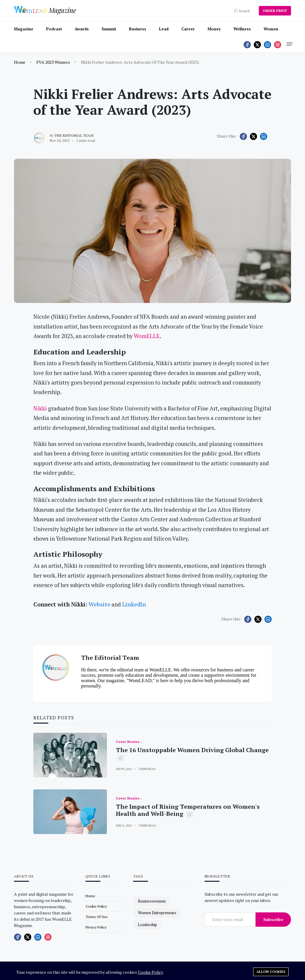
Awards (82, 29)
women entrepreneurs (157, 913)
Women (271, 29)
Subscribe (273, 919)
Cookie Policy (151, 972)
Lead (164, 29)
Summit (109, 29)
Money (214, 29)
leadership (147, 925)
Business (138, 29)
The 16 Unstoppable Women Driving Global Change (192, 750)
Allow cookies (271, 972)
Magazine (24, 29)
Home (20, 62)
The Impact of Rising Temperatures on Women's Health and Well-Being (188, 810)
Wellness (242, 29)
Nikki (40, 408)
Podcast (54, 29)
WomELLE (147, 336)
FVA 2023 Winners (53, 62)
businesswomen (152, 901)
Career (188, 29)
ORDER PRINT (275, 11)
